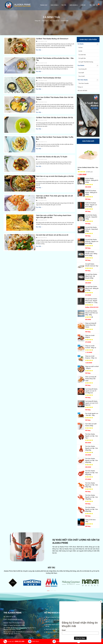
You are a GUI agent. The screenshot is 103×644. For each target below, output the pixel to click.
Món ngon (74, 5)
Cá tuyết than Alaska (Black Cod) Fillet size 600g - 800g (91, 313)
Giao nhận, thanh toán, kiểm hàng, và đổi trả (56, 625)
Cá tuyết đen (82, 58)
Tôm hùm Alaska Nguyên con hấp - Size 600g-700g (91, 485)
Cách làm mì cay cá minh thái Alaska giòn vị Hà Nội (55, 176)
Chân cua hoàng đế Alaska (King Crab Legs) (91, 379)
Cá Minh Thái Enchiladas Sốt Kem (49, 78)
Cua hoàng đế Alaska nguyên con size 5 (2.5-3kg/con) (92, 403)
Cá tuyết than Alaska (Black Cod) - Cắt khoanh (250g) (91, 276)
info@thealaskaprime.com (15, 619)
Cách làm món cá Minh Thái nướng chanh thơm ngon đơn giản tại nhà (54, 216)
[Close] (101, 602)
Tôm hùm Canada (84, 83)
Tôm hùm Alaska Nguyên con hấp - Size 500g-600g (91, 473)
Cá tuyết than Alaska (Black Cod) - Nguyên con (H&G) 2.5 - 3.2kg (91, 301)
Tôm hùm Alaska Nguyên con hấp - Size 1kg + (91, 436)
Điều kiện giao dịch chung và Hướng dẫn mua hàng (56, 621)
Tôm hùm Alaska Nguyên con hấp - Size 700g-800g (91, 497)
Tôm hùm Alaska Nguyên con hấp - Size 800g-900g (91, 509)
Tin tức (64, 5)
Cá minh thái (82, 55)
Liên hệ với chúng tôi (51, 632)
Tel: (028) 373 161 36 (9, 617)
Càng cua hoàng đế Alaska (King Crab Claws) (91, 325)
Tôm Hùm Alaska (88, 80)
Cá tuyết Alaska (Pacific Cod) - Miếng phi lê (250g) (91, 254)
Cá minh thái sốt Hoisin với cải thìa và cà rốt (52, 235)
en (94, 5)
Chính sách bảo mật (51, 629)
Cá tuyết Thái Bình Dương (86, 62)
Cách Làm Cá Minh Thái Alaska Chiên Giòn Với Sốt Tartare (55, 98)
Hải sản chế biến (82, 91)
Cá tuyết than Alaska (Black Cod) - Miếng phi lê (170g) (92, 288)
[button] (48, 591)
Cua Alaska (88, 66)
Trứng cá (80, 87)
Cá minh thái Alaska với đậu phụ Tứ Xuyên (52, 157)
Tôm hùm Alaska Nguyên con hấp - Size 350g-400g (91, 448)
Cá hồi (80, 51)
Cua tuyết (81, 73)
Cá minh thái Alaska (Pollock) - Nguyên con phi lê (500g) (92, 241)
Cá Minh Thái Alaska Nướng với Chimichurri (52, 39)
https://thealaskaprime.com (17, 623)
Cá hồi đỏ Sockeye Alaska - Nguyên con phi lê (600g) (91, 205)
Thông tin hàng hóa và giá (53, 617)
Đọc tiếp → (39, 50)
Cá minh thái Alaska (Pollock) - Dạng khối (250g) (91, 217)
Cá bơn (81, 48)
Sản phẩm (55, 5)
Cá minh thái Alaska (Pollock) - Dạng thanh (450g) (92, 229)
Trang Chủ (44, 5)
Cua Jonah (82, 76)
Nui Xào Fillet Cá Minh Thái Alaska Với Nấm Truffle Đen (55, 138)
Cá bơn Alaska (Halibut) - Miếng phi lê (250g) (92, 180)
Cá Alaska (88, 44)
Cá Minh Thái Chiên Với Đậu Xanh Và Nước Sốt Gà (54, 118)
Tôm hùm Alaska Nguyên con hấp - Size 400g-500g (91, 460)
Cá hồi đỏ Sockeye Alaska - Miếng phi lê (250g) (91, 193)
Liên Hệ (83, 5)
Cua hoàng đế (82, 69)
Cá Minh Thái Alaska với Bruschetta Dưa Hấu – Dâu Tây (55, 59)
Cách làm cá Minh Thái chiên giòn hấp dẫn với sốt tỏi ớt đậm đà (54, 197)
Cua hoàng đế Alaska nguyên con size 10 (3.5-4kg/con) (91, 391)
